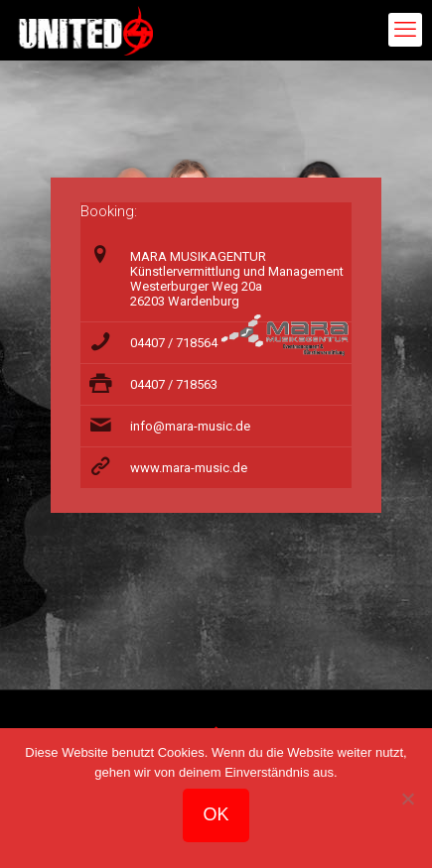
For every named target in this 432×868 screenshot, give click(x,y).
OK (216, 814)
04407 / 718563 (174, 384)
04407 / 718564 (174, 343)
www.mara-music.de (189, 468)
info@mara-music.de (190, 426)
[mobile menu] (405, 30)
